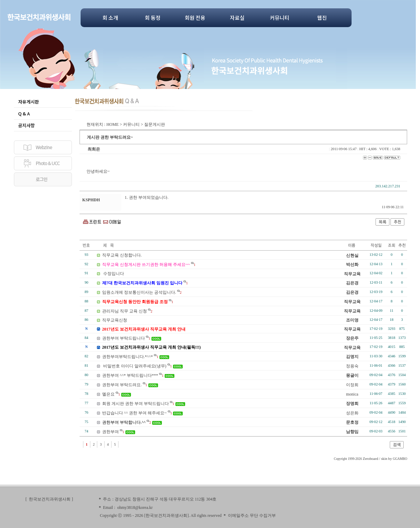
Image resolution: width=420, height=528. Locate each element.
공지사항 (26, 125)
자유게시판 (28, 102)
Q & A (24, 113)
